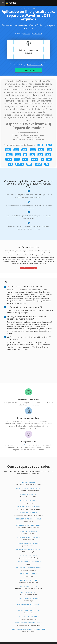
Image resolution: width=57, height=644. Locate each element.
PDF (48, 154)
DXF (33, 150)
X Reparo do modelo (28, 592)
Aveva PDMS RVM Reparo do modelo (28, 568)
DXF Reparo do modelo (28, 513)
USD (29, 164)
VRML (34, 159)
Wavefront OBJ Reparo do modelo (28, 550)
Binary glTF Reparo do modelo (29, 537)
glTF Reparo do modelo (28, 531)
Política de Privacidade (35, 65)
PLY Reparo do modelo (28, 556)
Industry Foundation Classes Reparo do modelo (28, 629)
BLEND (20, 164)
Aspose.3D (21, 445)
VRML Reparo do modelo (29, 586)
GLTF (9, 154)
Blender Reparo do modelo (28, 611)
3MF (49, 145)
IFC (47, 164)
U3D (25, 159)
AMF (8, 150)
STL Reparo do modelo (29, 574)
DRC (41, 150)
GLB (18, 154)
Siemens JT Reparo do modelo (29, 543)
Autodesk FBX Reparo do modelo (28, 525)
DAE (24, 150)
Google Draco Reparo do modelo (28, 519)
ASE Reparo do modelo (28, 501)
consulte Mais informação (29, 268)
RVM (9, 159)
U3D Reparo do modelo (28, 580)
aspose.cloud (38, 34)
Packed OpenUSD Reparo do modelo (28, 623)
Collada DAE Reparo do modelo (28, 507)
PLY (40, 154)
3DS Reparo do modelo (28, 482)
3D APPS (23, 9)
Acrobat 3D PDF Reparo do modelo (28, 562)
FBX (49, 150)
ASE (16, 150)
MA (49, 159)
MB (10, 164)
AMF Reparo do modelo (28, 494)
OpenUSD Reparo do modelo (28, 617)
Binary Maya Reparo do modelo (28, 605)
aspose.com (27, 34)
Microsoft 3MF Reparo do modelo (28, 488)
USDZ (38, 164)
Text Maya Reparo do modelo (29, 598)
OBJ (32, 154)
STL (17, 159)
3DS (40, 145)
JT (25, 154)
